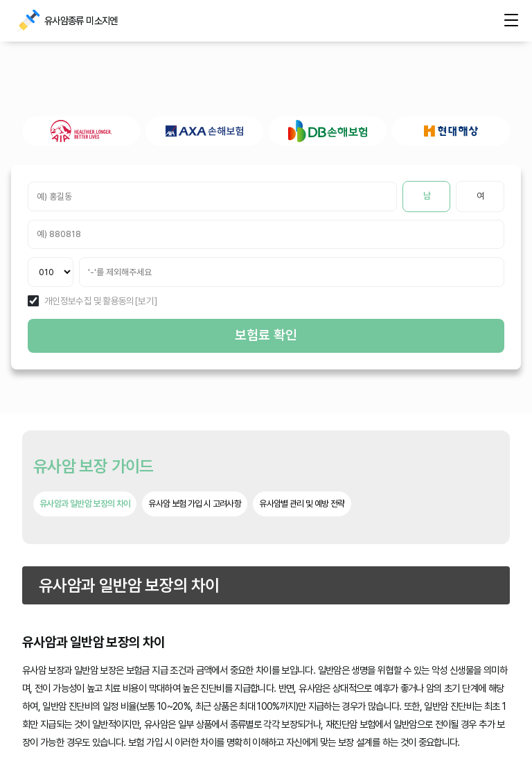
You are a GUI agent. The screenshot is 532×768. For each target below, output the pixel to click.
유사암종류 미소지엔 (28, 21)
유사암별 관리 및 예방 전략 (302, 504)
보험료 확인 (266, 335)
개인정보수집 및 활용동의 (89, 302)
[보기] (146, 302)
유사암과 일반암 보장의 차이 (85, 504)
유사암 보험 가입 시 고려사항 (195, 504)
